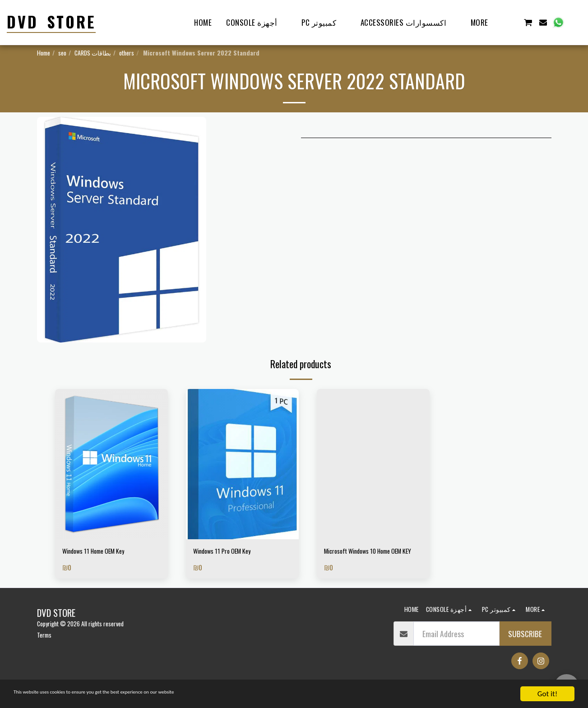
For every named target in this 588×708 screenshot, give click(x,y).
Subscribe (525, 648)
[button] (512, 22)
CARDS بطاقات (93, 53)
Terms (44, 649)
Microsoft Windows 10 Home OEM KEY (367, 558)
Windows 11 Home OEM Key (102, 552)
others (127, 53)
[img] (111, 464)
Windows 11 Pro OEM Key (230, 552)
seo (62, 53)
